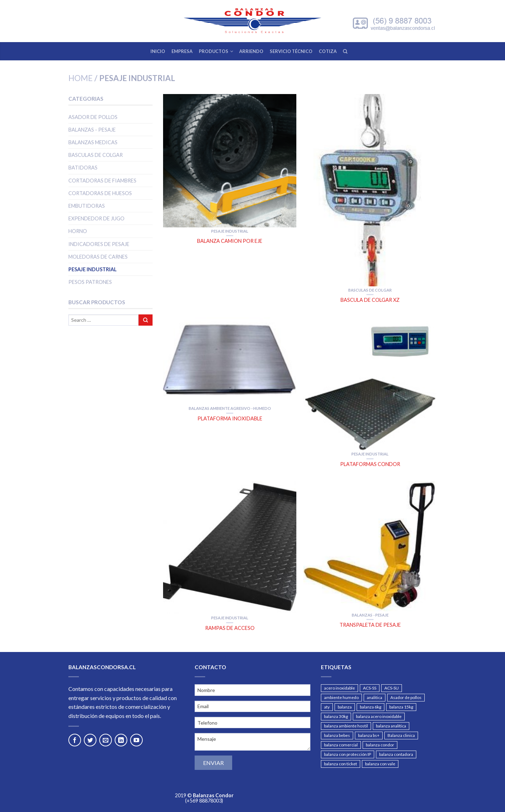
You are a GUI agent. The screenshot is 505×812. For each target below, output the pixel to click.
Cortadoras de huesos (100, 193)
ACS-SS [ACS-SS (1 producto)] (370, 688)
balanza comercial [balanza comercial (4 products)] (341, 745)
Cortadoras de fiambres (102, 181)
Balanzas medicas (93, 142)
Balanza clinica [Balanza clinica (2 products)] (401, 735)
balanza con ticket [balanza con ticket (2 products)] (341, 764)
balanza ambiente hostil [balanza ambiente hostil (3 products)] (346, 726)
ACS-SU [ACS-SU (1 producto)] (392, 688)
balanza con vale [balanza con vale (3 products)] (380, 764)
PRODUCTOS (214, 51)
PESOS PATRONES (90, 282)
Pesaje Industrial (93, 269)
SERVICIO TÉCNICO (291, 51)
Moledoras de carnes (98, 257)
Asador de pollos (93, 117)
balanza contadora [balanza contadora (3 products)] (396, 754)
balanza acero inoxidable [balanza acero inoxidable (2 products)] (379, 716)
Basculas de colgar (96, 155)
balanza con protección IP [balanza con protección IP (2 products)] (348, 754)
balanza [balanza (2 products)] (345, 707)
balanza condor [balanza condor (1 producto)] (380, 745)
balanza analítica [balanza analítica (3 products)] (391, 726)
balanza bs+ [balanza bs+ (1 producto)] (369, 735)
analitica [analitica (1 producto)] (375, 697)
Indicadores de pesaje (99, 244)
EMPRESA (182, 51)
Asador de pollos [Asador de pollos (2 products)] (406, 697)
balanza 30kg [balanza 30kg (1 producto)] (336, 716)
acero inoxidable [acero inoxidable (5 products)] (339, 688)
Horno (78, 231)
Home (80, 78)
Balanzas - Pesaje (92, 130)
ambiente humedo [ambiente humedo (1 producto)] (341, 697)
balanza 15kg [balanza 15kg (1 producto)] (401, 707)
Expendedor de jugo (96, 218)
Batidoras (83, 168)
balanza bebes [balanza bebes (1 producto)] (337, 735)
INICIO (158, 51)
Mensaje (252, 742)
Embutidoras (87, 206)
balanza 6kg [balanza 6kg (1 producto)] (371, 707)
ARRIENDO (251, 51)
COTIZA (328, 51)
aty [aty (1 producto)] (327, 707)
